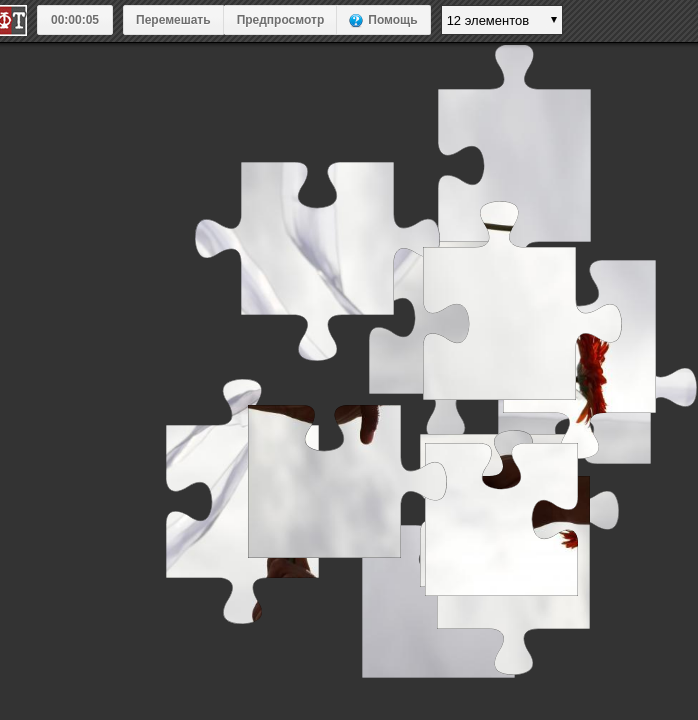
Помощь (392, 20)
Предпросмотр (281, 20)
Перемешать (173, 20)
